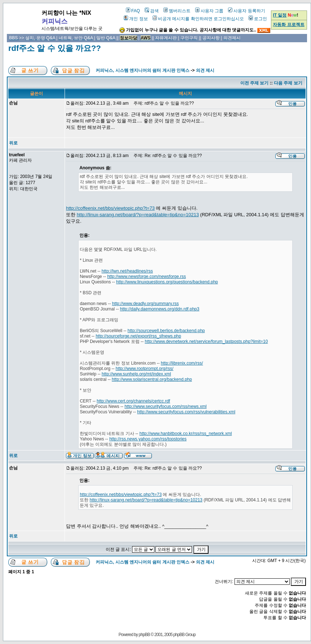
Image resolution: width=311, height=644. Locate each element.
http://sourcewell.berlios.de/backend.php (166, 331)
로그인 (258, 19)
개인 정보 (136, 19)
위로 (13, 143)
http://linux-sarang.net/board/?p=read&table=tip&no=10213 (138, 215)
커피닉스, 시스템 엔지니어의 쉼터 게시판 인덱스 (143, 70)
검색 (152, 11)
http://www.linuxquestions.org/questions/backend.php (167, 282)
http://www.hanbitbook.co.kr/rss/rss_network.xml (185, 434)
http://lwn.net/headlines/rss (127, 271)
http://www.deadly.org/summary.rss (146, 304)
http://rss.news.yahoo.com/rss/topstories (148, 439)
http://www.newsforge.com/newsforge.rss (146, 277)
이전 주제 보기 (255, 83)
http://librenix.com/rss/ (182, 363)
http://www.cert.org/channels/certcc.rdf (133, 401)
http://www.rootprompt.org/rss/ (145, 369)
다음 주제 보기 (288, 83)
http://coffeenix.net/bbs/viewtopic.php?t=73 (110, 208)
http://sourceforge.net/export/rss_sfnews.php (138, 336)
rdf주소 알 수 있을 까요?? (55, 48)
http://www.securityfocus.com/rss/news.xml (165, 406)
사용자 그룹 (209, 11)
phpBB (144, 635)
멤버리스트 (177, 11)
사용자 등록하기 (246, 11)
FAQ (133, 11)
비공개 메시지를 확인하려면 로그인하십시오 (198, 19)
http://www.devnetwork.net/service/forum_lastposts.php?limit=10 (206, 341)
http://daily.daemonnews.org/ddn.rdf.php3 (160, 309)
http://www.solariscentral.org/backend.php (152, 379)
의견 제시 (205, 70)
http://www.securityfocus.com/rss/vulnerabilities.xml (186, 412)
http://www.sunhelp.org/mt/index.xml (136, 374)
